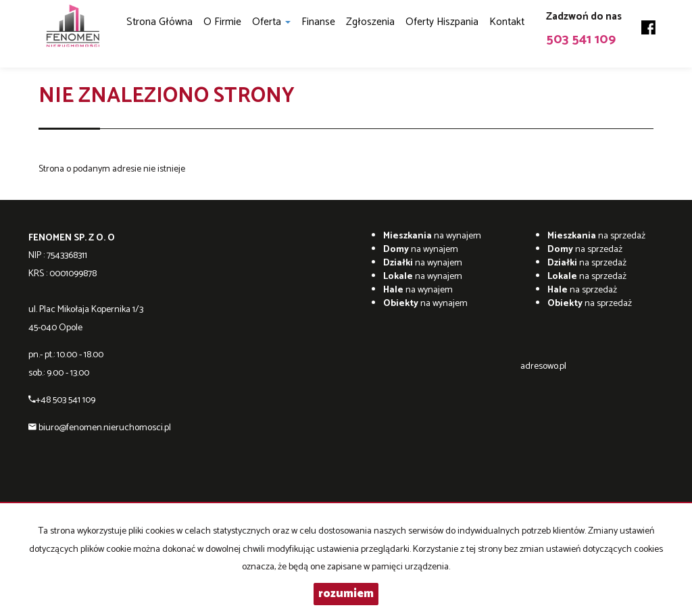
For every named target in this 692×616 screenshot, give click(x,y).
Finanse (318, 22)
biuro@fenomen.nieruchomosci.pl (105, 428)
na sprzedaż (596, 236)
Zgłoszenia (370, 22)
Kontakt (507, 22)
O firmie (222, 22)
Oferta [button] (271, 22)
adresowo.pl (543, 366)
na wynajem (432, 236)
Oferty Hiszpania (442, 22)
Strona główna (159, 22)
